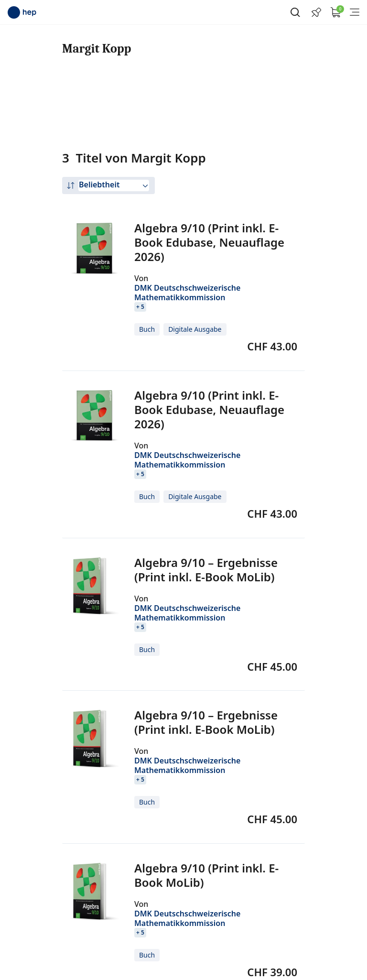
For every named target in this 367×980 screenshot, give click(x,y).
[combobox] (114, 185)
